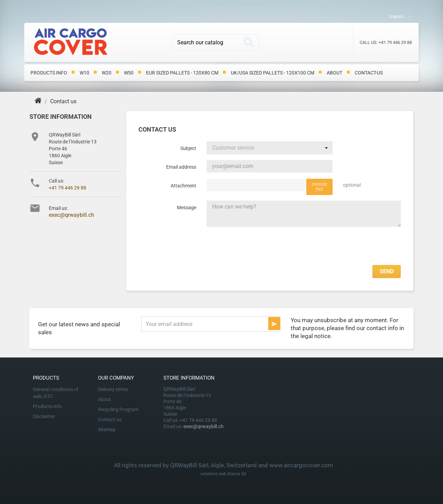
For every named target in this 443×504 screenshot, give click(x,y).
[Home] (39, 101)
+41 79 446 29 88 (67, 188)
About (334, 73)
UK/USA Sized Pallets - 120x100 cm (273, 73)
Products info (49, 73)
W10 (84, 73)
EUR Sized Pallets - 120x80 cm (182, 73)
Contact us (110, 419)
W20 (107, 73)
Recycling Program (118, 409)
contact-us (369, 73)
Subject (188, 148)
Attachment (183, 186)
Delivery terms (113, 389)
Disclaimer (44, 416)
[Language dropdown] (408, 16)
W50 (129, 73)
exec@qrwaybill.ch (71, 215)
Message (187, 207)
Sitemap (107, 430)
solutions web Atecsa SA (223, 474)
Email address (181, 167)
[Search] (216, 42)
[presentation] (348, 246)
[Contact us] (63, 101)
